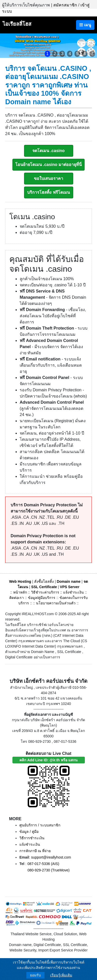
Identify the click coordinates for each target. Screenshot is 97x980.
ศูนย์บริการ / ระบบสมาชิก (40, 825)
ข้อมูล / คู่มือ (29, 832)
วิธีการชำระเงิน (32, 838)
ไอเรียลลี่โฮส (17, 24)
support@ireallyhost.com (51, 857)
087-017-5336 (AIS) (43, 864)
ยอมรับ (35, 975)
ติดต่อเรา (17, 598)
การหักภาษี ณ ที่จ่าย (35, 851)
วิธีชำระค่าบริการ (45, 592)
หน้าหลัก (21, 592)
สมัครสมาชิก (65, 5)
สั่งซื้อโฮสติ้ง (44, 581)
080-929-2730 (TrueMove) (48, 870)
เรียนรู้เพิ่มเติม (61, 975)
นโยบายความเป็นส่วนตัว (56, 603)
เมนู (85, 25)
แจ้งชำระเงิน (73, 592)
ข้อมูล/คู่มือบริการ (42, 598)
